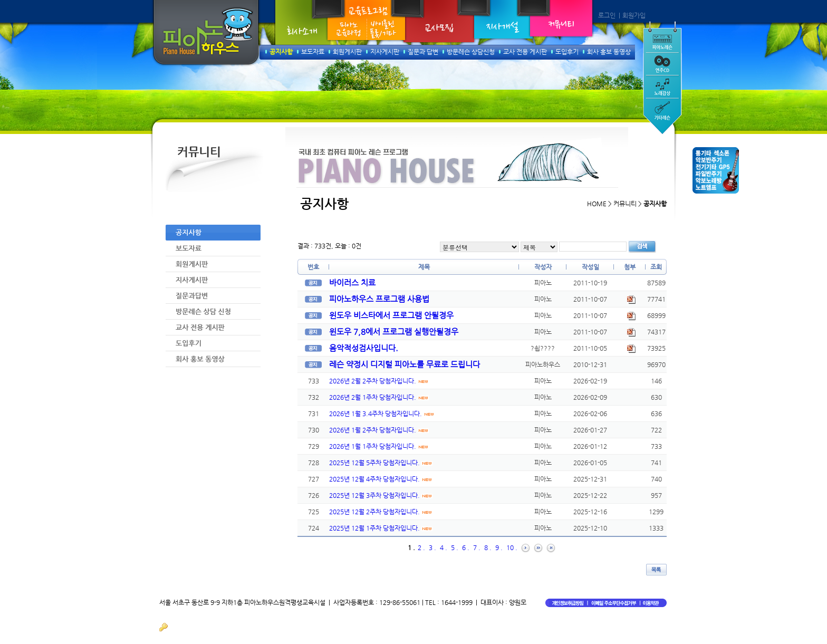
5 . (455, 547)
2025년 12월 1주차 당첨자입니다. (381, 528)
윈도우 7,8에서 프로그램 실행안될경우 (394, 331)
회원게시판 (347, 52)
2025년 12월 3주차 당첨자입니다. (381, 495)
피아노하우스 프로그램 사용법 (379, 299)
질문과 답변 (423, 52)
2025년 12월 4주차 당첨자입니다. (381, 479)
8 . (488, 547)
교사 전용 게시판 (525, 52)
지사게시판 (385, 52)
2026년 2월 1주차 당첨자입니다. (379, 397)
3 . (432, 547)
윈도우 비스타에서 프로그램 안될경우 (391, 315)
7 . (477, 547)
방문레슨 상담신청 (471, 52)
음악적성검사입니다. (364, 348)
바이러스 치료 (352, 282)
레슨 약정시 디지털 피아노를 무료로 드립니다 (405, 364)
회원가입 (634, 15)
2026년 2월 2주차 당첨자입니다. (379, 381)
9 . (499, 547)
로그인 (607, 15)
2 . (421, 547)
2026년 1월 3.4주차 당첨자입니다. (382, 414)
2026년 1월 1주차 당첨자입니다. (379, 446)
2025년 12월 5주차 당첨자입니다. (381, 463)
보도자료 (313, 52)
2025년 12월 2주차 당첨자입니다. (381, 512)
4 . (444, 547)
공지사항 (281, 52)
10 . (512, 547)
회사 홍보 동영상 (609, 52)
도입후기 (567, 52)
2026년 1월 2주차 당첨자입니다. (379, 430)
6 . (466, 547)
